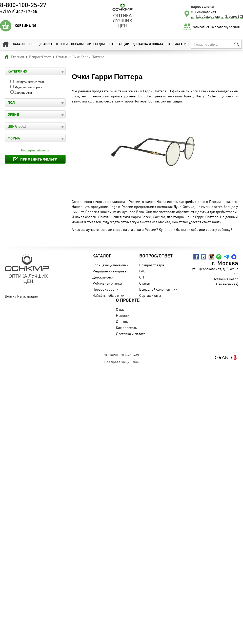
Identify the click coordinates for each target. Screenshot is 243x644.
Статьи (145, 283)
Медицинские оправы (28, 87)
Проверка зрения (106, 289)
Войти (10, 296)
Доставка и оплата (148, 44)
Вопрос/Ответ (156, 256)
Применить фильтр (39, 159)
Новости (123, 315)
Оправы (77, 44)
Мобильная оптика (107, 283)
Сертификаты (150, 295)
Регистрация (27, 296)
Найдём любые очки (108, 295)
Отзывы (122, 321)
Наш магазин (178, 44)
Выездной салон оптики (158, 289)
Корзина (25, 26)
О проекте (128, 301)
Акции (124, 44)
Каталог (20, 44)
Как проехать (126, 328)
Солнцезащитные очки (49, 44)
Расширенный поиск (35, 150)
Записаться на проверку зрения (216, 27)
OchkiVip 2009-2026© (121, 355)
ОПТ (143, 277)
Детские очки (23, 93)
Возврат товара (152, 265)
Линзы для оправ (101, 44)
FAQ (142, 271)
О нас (120, 309)
